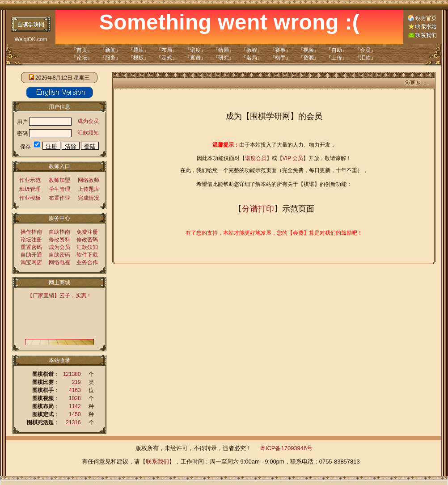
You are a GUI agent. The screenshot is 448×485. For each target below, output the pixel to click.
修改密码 (87, 240)
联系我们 (157, 462)
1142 (75, 406)
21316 (73, 422)
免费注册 (87, 232)
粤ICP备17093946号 (286, 448)
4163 (75, 390)
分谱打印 (258, 209)
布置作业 (59, 198)
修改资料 (59, 240)
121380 (72, 374)
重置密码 (31, 247)
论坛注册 (31, 240)
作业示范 (30, 180)
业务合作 (87, 262)
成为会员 (88, 121)
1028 (75, 398)
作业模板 (30, 198)
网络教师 (89, 180)
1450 (75, 414)
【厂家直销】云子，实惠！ (59, 295)
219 (76, 382)
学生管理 (59, 189)
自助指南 (59, 232)
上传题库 (89, 189)
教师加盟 (59, 180)
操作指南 (31, 232)
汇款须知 (88, 133)
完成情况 (89, 198)
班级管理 (30, 189)
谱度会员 (256, 158)
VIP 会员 (293, 158)
